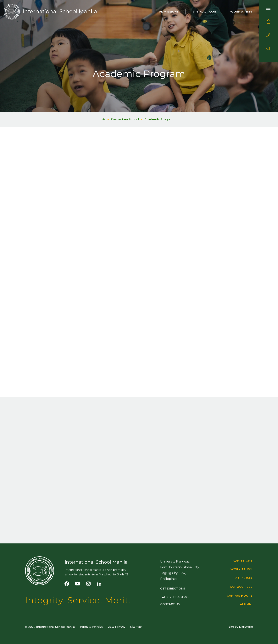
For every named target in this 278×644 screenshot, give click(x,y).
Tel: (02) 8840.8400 (175, 597)
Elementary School (125, 119)
